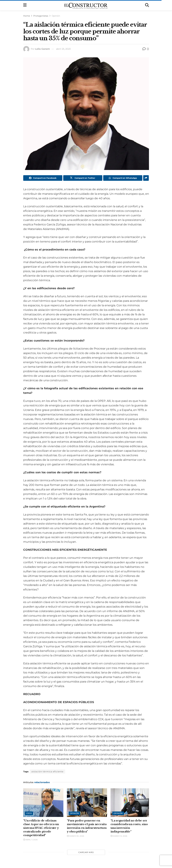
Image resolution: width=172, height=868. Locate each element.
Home (27, 16)
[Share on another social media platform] (146, 178)
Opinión (56, 16)
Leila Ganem (43, 49)
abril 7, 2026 (30, 840)
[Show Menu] (25, 5)
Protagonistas (41, 16)
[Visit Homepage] (86, 5)
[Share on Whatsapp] (123, 178)
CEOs (29, 813)
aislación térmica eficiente (47, 772)
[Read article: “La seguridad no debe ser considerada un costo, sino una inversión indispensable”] (131, 803)
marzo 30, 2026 (75, 836)
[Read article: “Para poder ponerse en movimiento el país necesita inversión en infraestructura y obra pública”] (87, 803)
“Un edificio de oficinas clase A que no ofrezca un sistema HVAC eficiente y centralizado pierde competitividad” (41, 828)
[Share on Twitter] (83, 178)
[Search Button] (147, 5)
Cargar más (86, 852)
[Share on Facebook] (43, 178)
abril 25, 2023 (63, 49)
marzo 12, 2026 (119, 836)
